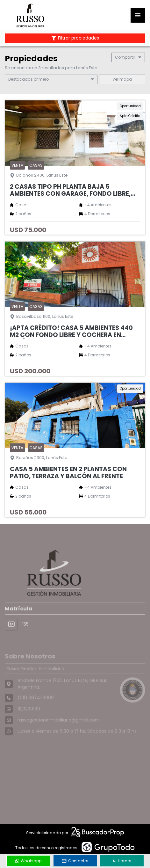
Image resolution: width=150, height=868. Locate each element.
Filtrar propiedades (75, 38)
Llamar (122, 861)
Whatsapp (28, 861)
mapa (122, 79)
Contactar (75, 861)
